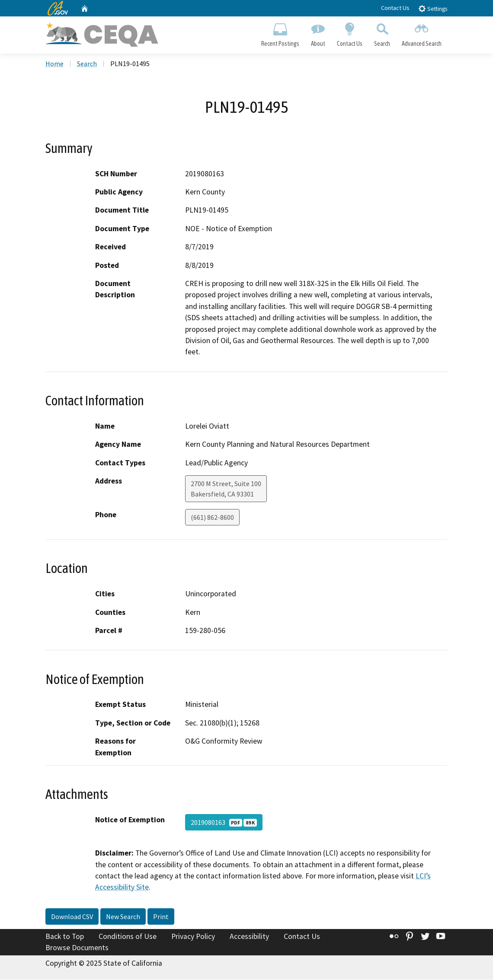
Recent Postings (280, 33)
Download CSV (72, 917)
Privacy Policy (193, 937)
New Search (123, 917)
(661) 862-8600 (212, 518)
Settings (433, 8)
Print (161, 917)
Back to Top (65, 937)
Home (54, 64)
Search (382, 33)
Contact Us (395, 8)
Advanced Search (422, 33)
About (318, 33)
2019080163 (224, 823)
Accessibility (249, 937)
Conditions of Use (128, 937)
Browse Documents (77, 948)
